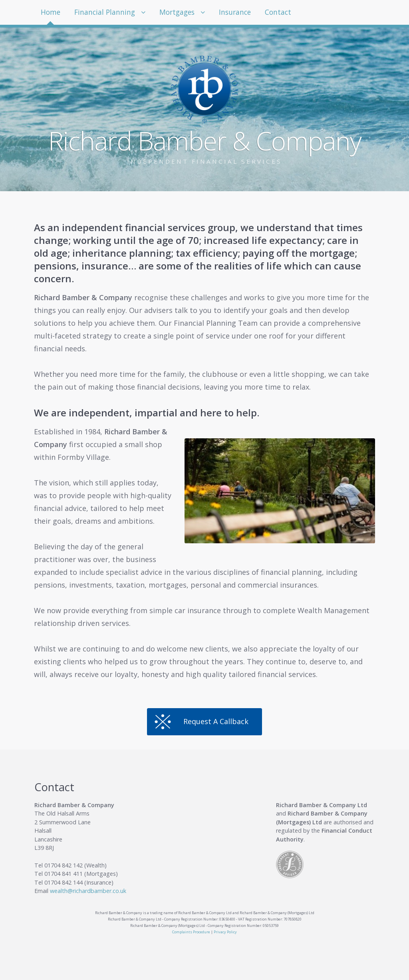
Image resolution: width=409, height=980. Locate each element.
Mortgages (182, 12)
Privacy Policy (225, 932)
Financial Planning (107, 12)
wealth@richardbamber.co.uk (88, 891)
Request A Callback (216, 721)
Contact (288, 12)
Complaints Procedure (191, 932)
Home (51, 12)
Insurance (243, 12)
